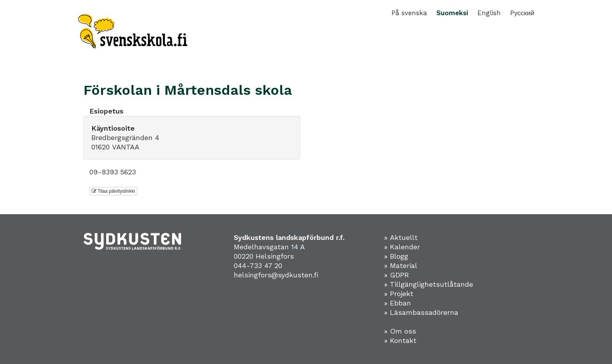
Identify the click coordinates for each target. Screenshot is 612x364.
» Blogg (396, 256)
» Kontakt (400, 340)
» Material (401, 265)
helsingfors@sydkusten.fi (276, 275)
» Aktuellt (401, 237)
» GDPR (397, 275)
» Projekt (399, 294)
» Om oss (400, 331)
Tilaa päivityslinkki (113, 191)
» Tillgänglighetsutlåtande (429, 284)
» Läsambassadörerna (421, 312)
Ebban (400, 303)
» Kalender (402, 247)
